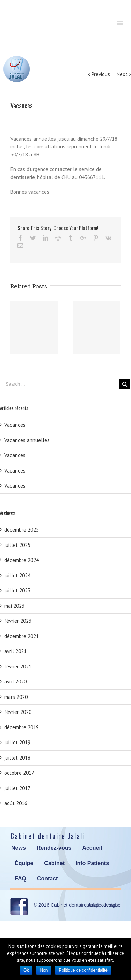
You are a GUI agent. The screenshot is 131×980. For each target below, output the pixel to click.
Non (44, 970)
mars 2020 (16, 697)
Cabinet (54, 863)
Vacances (15, 425)
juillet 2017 (17, 788)
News (19, 848)
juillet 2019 (17, 742)
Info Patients (92, 863)
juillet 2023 (17, 590)
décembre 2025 (21, 530)
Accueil (92, 848)
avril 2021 (15, 651)
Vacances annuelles (27, 440)
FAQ (20, 879)
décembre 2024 (21, 560)
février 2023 (18, 621)
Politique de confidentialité (83, 970)
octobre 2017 (19, 773)
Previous (101, 74)
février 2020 (18, 712)
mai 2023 (14, 606)
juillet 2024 (17, 575)
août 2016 (16, 803)
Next (122, 74)
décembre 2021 (21, 636)
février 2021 (18, 667)
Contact (48, 879)
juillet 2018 (17, 758)
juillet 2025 (17, 545)
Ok (26, 970)
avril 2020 (15, 682)
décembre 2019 (21, 727)
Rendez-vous (54, 848)
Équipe (24, 863)
